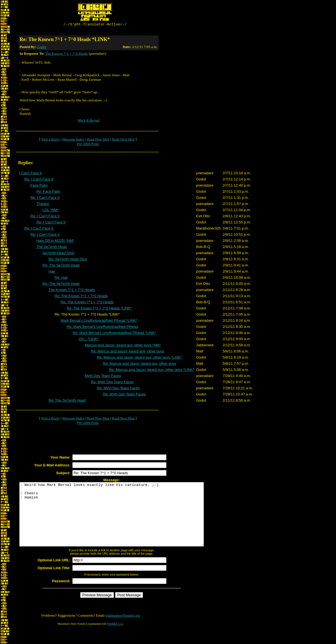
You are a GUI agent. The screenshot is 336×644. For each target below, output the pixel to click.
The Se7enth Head (52, 248)
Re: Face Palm (48, 192)
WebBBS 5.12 (115, 637)
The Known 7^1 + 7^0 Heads (67, 54)
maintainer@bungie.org (123, 629)
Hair (52, 272)
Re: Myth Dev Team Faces (112, 383)
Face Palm (39, 186)
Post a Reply (51, 140)
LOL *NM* (51, 211)
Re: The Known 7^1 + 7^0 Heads (81, 297)
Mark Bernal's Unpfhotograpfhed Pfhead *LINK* (99, 321)
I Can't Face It (31, 174)
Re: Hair (61, 278)
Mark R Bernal (89, 121)
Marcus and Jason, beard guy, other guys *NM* (123, 346)
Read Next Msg (123, 140)
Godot (42, 48)
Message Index (73, 140)
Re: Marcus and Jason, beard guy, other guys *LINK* (140, 358)
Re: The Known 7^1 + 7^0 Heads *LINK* (99, 309)
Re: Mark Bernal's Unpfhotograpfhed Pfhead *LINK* (114, 334)
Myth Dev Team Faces (103, 377)
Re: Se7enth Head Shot (68, 260)
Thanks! (43, 205)
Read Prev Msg (98, 140)
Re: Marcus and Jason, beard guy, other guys (127, 352)
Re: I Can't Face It (39, 180)
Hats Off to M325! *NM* (55, 241)
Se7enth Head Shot (58, 254)
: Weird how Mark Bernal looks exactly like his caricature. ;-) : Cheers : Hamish (123, 521)
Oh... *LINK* (89, 340)
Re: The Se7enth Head (61, 266)
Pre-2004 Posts (88, 145)
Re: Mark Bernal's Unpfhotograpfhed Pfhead (102, 327)
